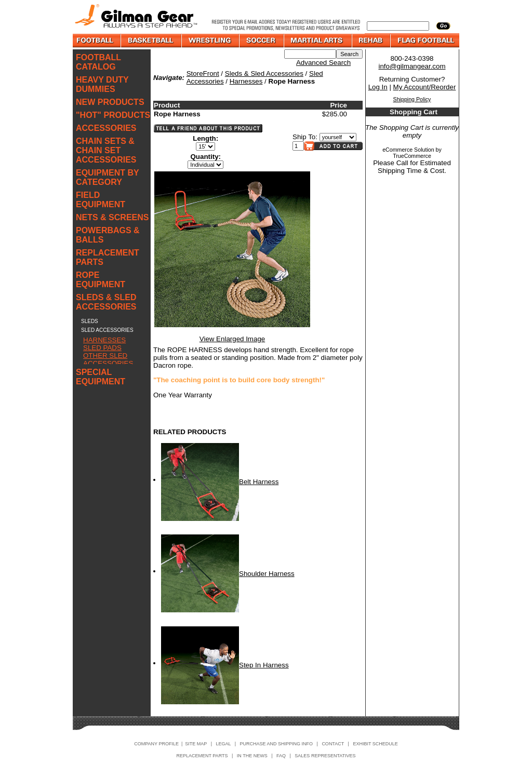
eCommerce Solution (408, 150)
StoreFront (203, 73)
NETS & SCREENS (112, 217)
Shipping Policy (412, 99)
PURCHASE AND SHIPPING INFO (277, 744)
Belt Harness (259, 482)
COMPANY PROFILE (156, 744)
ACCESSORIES (106, 128)
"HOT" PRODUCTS (113, 115)
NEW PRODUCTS (110, 102)
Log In (378, 87)
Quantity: (206, 157)
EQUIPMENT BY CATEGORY (108, 177)
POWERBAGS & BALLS (108, 235)
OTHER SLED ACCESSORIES (108, 359)
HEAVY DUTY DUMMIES (102, 84)
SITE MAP (196, 744)
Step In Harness (264, 665)
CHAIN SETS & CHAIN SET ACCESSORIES (106, 150)
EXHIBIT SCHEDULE (375, 744)
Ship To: (305, 137)
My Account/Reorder (425, 87)
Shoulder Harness (267, 574)
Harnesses (246, 81)
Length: (205, 138)
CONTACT (333, 744)
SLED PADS (102, 348)
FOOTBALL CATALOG (98, 62)
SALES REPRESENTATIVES (325, 756)
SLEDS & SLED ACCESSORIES (106, 302)
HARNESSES (104, 340)
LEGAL (223, 744)
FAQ (281, 756)
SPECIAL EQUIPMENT (101, 377)
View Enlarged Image (232, 339)
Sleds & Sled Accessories (264, 73)
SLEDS (90, 321)
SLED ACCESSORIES (107, 330)
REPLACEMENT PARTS (108, 257)
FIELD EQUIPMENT (101, 200)
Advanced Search (323, 63)
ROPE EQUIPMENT (101, 280)
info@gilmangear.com (412, 66)
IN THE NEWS (252, 756)
